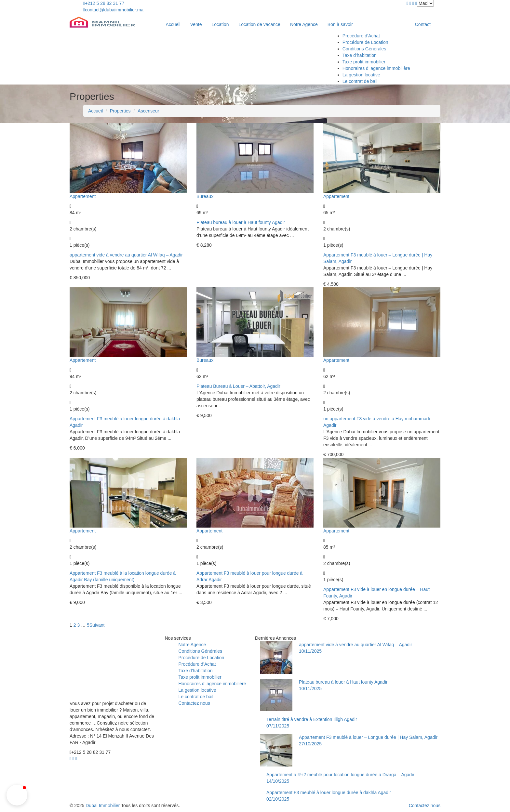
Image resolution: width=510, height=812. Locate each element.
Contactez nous (194, 703)
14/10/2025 (278, 781)
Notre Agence (304, 24)
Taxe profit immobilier (364, 62)
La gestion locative (361, 75)
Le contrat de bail (360, 81)
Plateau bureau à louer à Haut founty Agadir (241, 222)
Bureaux (205, 196)
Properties (120, 111)
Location (220, 24)
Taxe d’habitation (360, 55)
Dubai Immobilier (103, 805)
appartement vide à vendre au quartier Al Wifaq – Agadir (126, 255)
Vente (196, 24)
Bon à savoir (341, 24)
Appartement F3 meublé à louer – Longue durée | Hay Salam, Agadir (368, 737)
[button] (17, 795)
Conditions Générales (364, 49)
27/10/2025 (310, 744)
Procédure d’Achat (361, 36)
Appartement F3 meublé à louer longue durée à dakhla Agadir (329, 792)
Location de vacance (259, 24)
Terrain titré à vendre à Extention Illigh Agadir (312, 719)
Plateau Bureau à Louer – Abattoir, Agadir (238, 386)
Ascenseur (148, 111)
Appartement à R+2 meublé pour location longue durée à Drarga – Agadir (340, 775)
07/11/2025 (278, 726)
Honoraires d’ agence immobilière (376, 68)
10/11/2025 (310, 651)
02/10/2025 (278, 799)
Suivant (97, 625)
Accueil (173, 24)
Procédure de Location (365, 42)
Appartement (83, 196)
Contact (423, 24)
